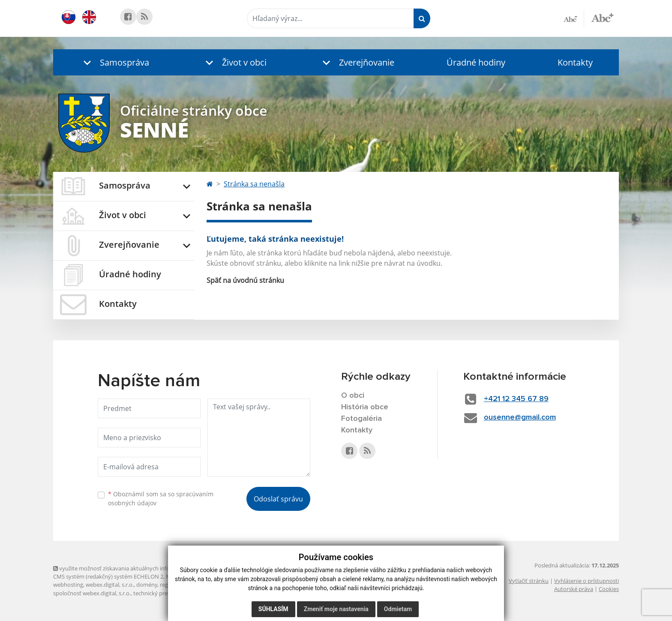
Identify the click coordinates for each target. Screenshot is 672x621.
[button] (114, 62)
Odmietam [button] (398, 609)
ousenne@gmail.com (520, 417)
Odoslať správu (278, 499)
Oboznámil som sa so (161, 498)
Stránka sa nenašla (254, 184)
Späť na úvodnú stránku (245, 280)
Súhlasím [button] (273, 609)
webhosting (68, 585)
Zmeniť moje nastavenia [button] (336, 609)
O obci (353, 396)
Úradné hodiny (476, 62)
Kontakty (575, 62)
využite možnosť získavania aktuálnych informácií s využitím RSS (138, 568)
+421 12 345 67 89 (516, 399)
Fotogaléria (361, 419)
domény (147, 585)
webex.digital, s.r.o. (110, 585)
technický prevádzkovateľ (166, 593)
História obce (365, 407)
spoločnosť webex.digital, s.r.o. (92, 593)
